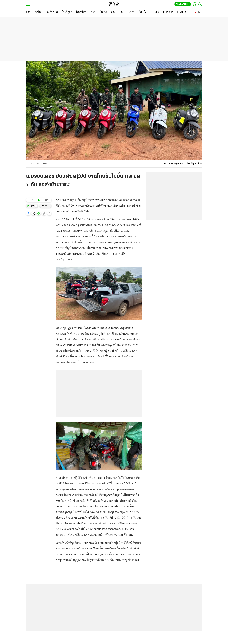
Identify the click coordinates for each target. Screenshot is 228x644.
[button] (28, 213)
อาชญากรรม (178, 164)
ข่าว (165, 164)
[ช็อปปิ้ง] (143, 12)
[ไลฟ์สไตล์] (81, 12)
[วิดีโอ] (38, 12)
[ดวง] (113, 12)
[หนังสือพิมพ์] (51, 12)
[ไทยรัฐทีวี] (67, 12)
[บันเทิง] (103, 12)
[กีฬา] (93, 12)
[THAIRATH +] (184, 12)
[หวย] (122, 12)
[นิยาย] (131, 12)
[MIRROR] (168, 12)
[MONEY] (155, 12)
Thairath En (183, 4)
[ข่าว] (28, 12)
